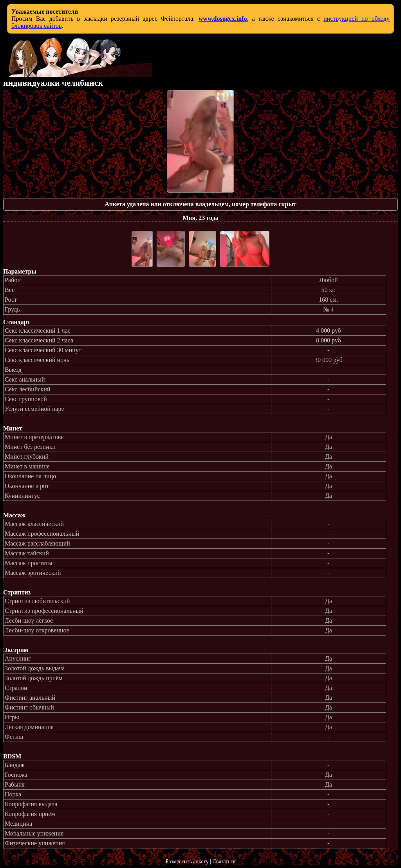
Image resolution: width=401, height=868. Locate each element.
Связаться (224, 862)
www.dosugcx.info (223, 19)
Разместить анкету (187, 862)
